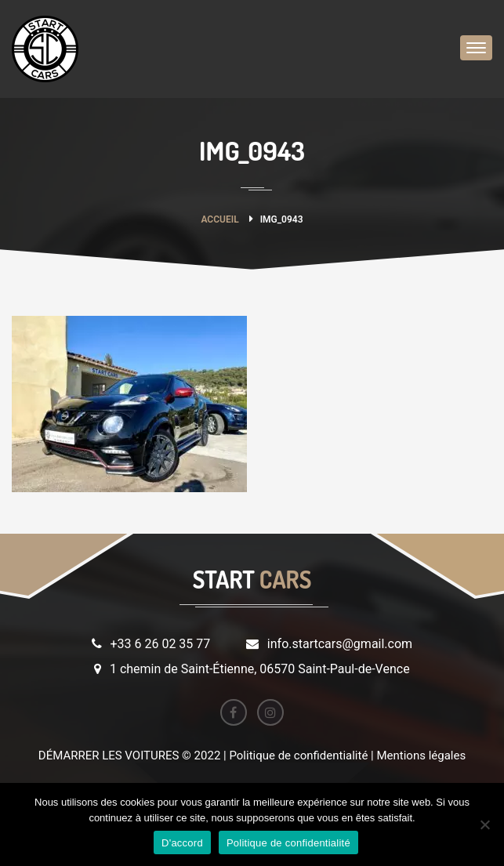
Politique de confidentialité (288, 843)
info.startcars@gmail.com (340, 644)
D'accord (182, 843)
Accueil (219, 219)
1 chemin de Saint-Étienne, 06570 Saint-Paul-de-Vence (260, 669)
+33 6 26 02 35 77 (160, 644)
